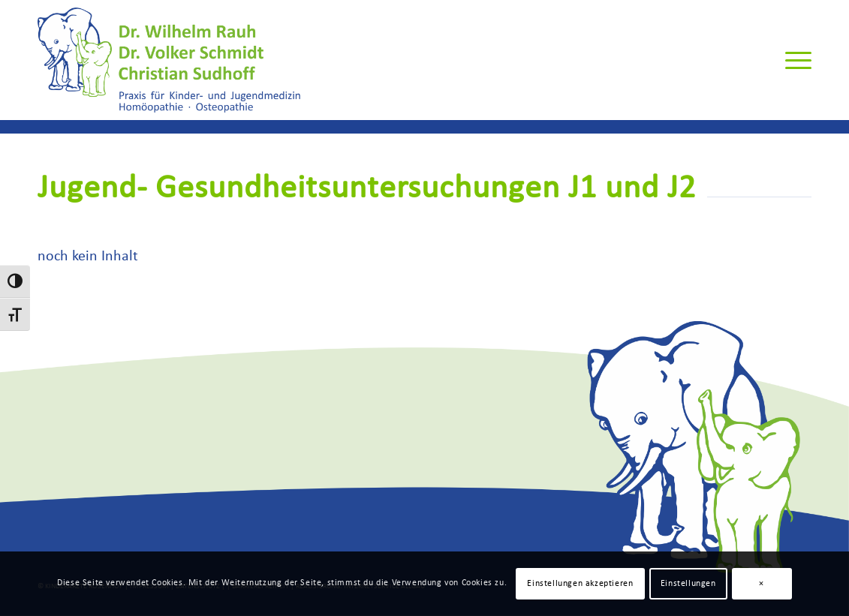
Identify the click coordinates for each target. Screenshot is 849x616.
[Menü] (793, 60)
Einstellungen (688, 584)
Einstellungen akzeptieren (580, 584)
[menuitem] (793, 60)
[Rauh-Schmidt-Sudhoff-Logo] (169, 60)
